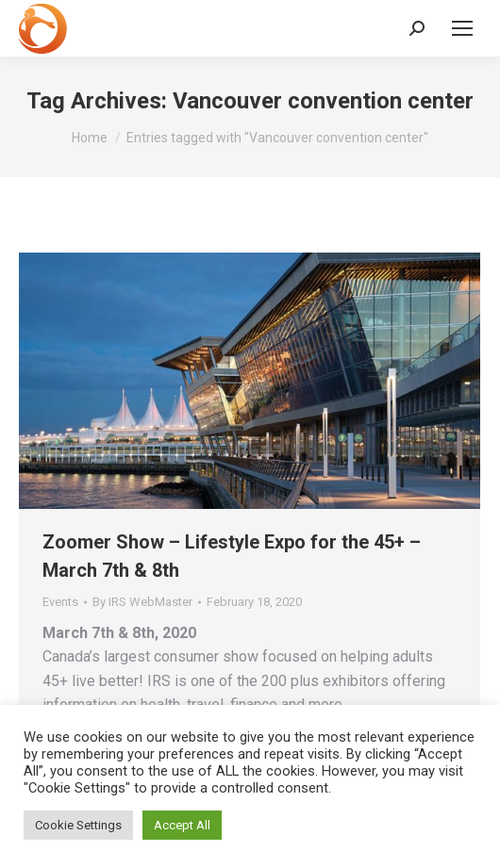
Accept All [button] (182, 825)
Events (60, 602)
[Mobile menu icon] (462, 28)
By (142, 602)
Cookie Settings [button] (78, 825)
